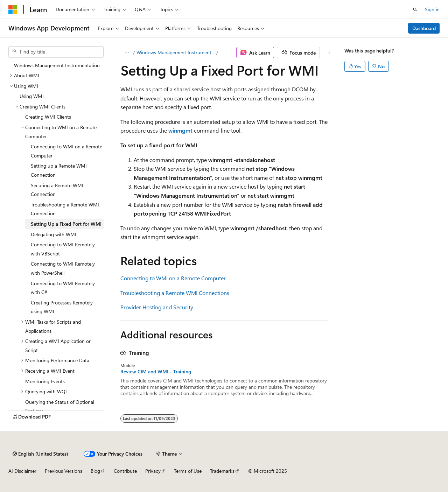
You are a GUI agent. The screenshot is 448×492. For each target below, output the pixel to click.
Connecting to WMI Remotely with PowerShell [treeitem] (63, 268)
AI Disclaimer (22, 471)
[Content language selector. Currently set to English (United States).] (40, 454)
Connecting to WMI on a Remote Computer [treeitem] (66, 151)
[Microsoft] (13, 9)
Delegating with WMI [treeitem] (54, 234)
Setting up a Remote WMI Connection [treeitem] (59, 170)
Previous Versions (64, 471)
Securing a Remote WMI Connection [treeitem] (57, 190)
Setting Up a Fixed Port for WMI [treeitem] (66, 224)
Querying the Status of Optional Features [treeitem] (60, 406)
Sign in (432, 9)
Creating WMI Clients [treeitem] (48, 117)
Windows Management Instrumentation (176, 52)
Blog (95, 471)
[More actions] (329, 52)
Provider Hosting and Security (157, 307)
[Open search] (415, 9)
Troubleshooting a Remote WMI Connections (175, 293)
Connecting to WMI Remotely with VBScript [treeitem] (63, 249)
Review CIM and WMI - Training (156, 372)
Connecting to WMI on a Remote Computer (173, 278)
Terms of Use (188, 471)
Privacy (153, 471)
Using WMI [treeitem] (32, 96)
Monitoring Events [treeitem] (45, 381)
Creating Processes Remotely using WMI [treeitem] (62, 307)
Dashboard (424, 28)
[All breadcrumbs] (127, 52)
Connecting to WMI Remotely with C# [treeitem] (63, 288)
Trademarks (222, 471)
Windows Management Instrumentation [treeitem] (57, 65)
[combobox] (56, 52)
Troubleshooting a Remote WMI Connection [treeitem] (65, 209)
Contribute (125, 471)
